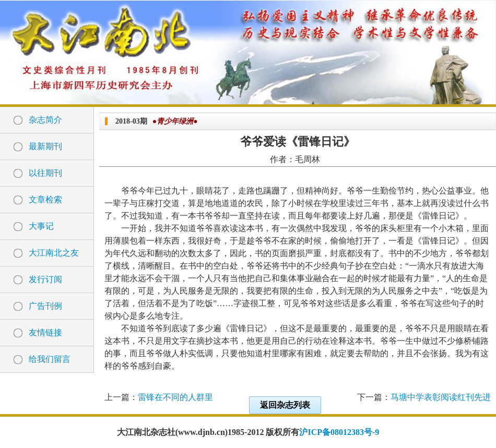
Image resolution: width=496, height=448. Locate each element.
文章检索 (45, 199)
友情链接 (45, 332)
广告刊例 (45, 306)
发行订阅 (45, 279)
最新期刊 (45, 146)
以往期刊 (45, 173)
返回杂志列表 (285, 405)
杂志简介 (45, 120)
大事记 (41, 226)
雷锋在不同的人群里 (175, 397)
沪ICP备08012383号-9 (339, 432)
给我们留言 (50, 359)
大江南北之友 (54, 253)
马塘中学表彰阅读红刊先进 (441, 397)
